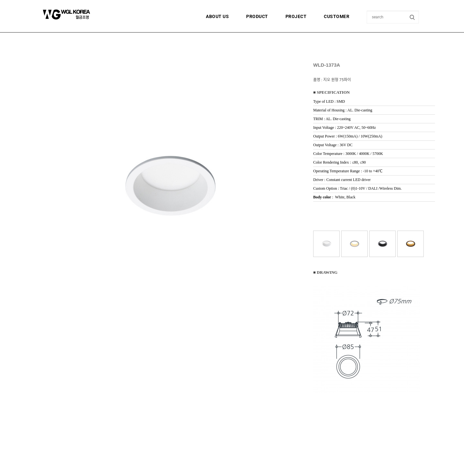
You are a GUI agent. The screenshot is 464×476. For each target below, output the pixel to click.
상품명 (367, 11)
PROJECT (296, 16)
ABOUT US (217, 16)
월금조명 (82, 14)
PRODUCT (257, 16)
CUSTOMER (337, 16)
